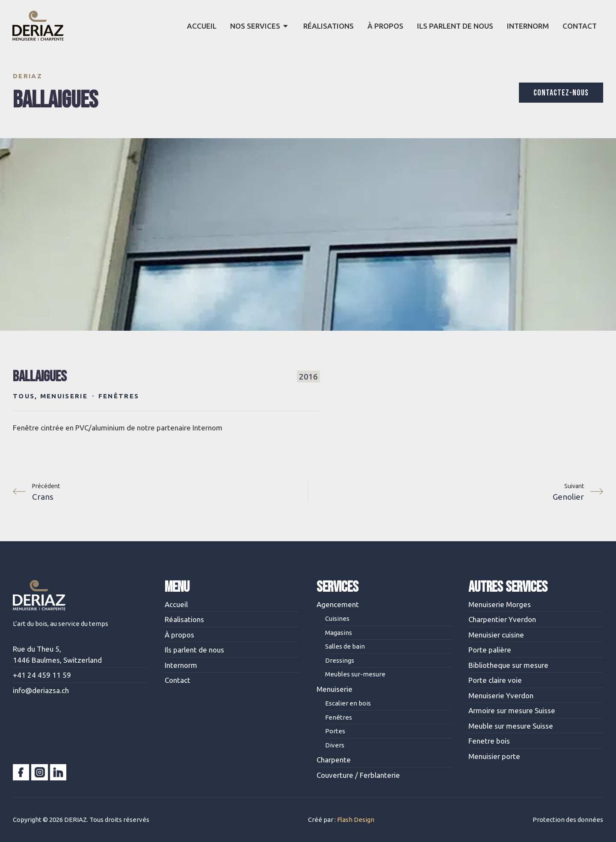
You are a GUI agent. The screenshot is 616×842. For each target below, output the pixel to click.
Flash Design (356, 820)
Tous (24, 396)
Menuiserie (64, 396)
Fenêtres (119, 396)
